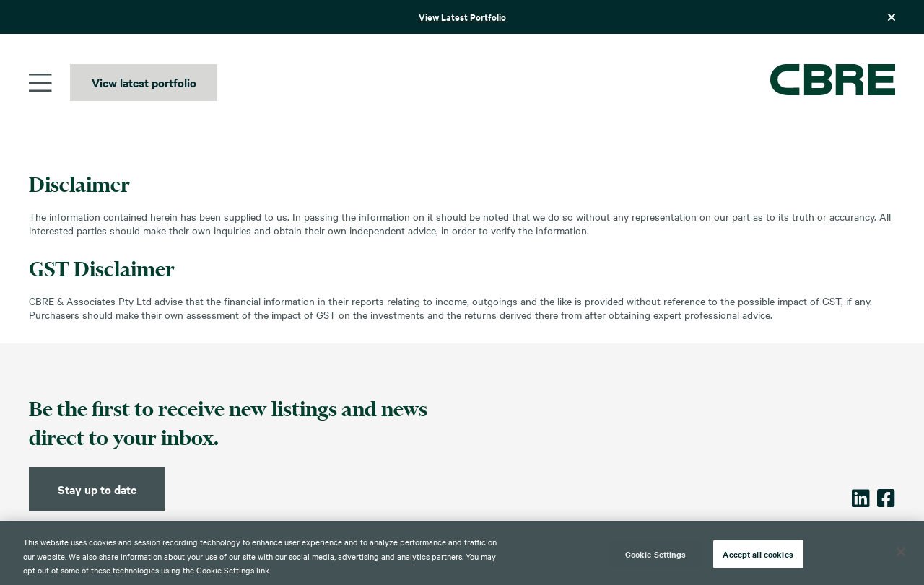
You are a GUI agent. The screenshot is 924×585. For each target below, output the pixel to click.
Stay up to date (97, 489)
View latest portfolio (144, 82)
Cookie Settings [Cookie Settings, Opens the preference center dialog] (656, 553)
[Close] (901, 552)
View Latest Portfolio (462, 17)
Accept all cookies (758, 553)
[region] (462, 553)
